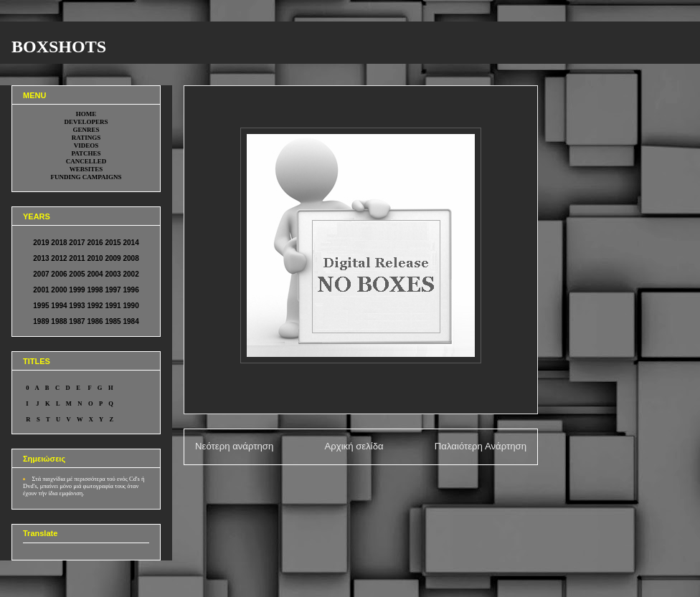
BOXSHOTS (59, 47)
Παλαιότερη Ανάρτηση (481, 446)
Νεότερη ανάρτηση (234, 446)
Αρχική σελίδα (354, 446)
